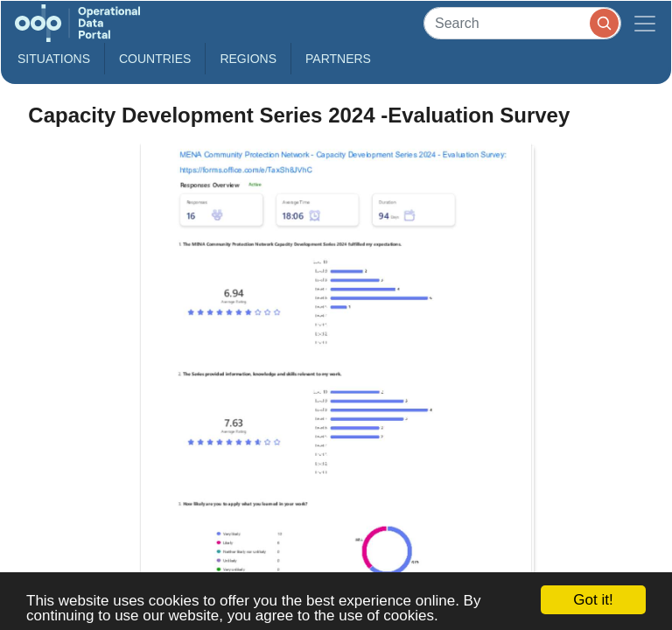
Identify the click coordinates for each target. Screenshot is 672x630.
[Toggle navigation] (645, 23)
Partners (338, 59)
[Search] (522, 23)
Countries (155, 59)
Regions (248, 59)
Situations (54, 59)
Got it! (593, 600)
